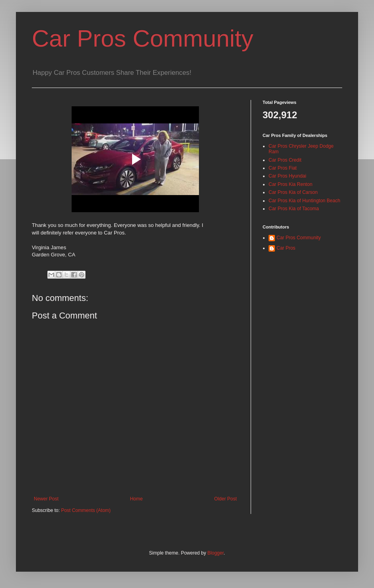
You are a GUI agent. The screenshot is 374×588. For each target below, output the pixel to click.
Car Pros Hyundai (287, 176)
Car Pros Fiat (283, 168)
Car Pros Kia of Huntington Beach (304, 201)
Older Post (225, 499)
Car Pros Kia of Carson (293, 192)
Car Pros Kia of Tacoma (294, 209)
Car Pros (286, 248)
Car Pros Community (143, 38)
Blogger (215, 553)
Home (136, 499)
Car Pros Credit (285, 160)
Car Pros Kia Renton (290, 184)
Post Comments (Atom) (86, 510)
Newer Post (46, 499)
